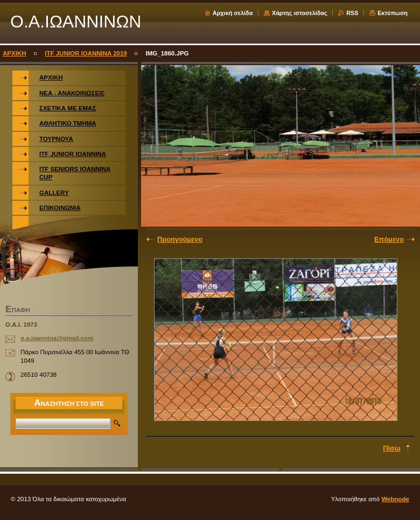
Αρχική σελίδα (233, 13)
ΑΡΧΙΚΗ (15, 53)
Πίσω (391, 448)
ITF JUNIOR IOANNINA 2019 (86, 53)
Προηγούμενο (180, 239)
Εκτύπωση (393, 13)
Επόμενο (389, 239)
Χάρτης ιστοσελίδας (300, 13)
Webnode (395, 499)
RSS (352, 13)
